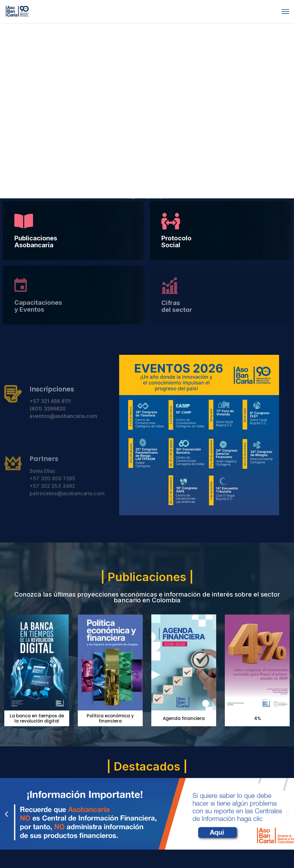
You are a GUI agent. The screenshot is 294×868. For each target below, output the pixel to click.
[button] (133, 196)
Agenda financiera (184, 718)
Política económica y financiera (110, 718)
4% (257, 718)
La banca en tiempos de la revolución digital (37, 718)
